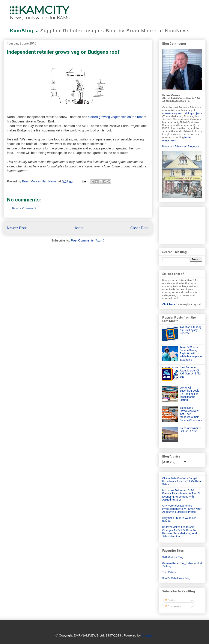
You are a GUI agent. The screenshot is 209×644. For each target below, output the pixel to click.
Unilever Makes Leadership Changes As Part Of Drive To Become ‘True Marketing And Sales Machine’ (180, 532)
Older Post (139, 228)
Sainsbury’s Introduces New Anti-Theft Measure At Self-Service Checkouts (191, 414)
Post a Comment (24, 208)
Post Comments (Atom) (87, 240)
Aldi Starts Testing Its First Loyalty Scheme (191, 330)
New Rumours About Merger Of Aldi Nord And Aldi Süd (190, 372)
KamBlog (25, 31)
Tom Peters (169, 572)
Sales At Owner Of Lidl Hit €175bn (191, 430)
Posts (170, 600)
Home (78, 228)
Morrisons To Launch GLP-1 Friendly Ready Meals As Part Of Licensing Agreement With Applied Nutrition (181, 495)
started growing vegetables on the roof (115, 117)
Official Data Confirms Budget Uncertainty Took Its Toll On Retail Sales (182, 481)
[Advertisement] (182, 224)
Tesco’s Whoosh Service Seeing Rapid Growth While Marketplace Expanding (191, 353)
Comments (173, 607)
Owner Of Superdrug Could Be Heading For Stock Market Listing (190, 394)
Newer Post (17, 228)
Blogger (147, 635)
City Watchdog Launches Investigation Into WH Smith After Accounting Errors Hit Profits (182, 509)
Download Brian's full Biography (181, 146)
